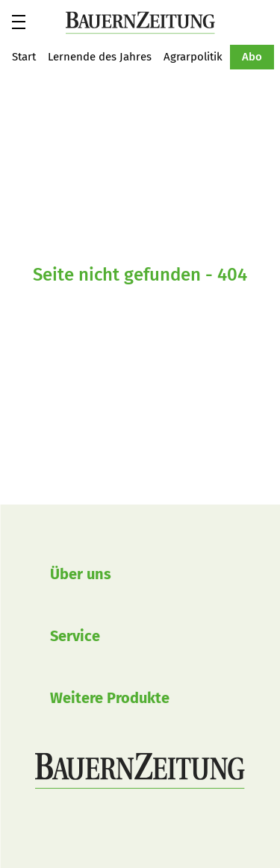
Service (75, 636)
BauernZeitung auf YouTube (96, 831)
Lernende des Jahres (100, 57)
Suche (267, 22)
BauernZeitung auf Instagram (69, 831)
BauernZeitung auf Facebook (43, 831)
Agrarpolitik (193, 57)
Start (24, 57)
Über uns (81, 574)
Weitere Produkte (110, 698)
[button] (19, 22)
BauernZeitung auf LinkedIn (123, 831)
